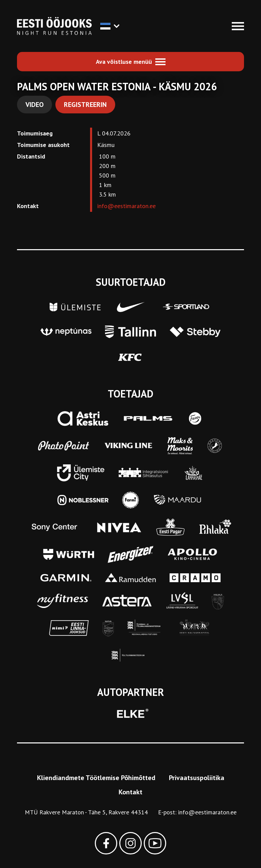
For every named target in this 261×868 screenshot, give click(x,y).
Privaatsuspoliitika (197, 778)
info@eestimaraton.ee (126, 206)
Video (34, 105)
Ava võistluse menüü (124, 62)
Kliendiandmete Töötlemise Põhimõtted (96, 778)
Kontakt (130, 792)
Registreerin (85, 105)
